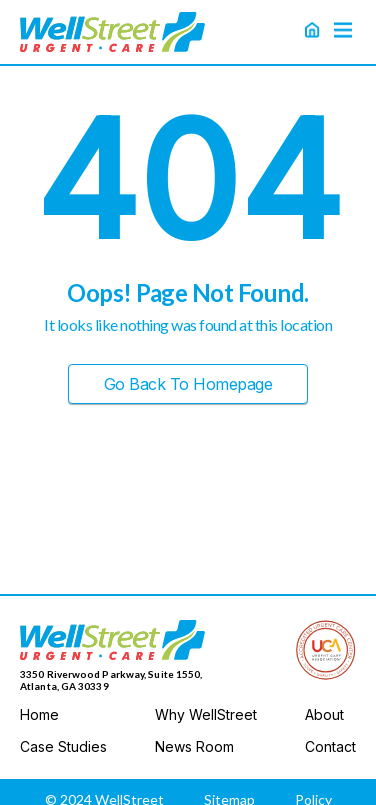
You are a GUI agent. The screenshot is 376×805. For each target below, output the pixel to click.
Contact (330, 747)
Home (39, 715)
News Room (194, 747)
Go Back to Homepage (188, 384)
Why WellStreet (206, 715)
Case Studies (63, 747)
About (324, 715)
